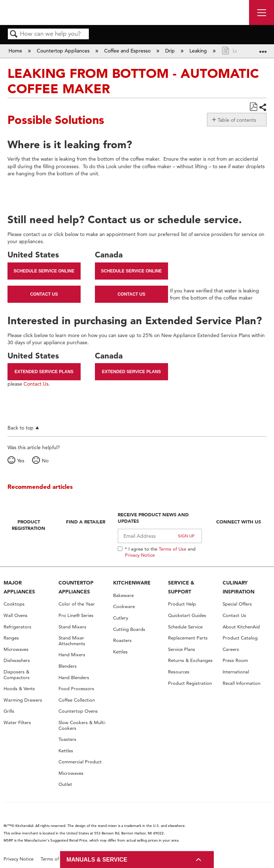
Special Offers (237, 604)
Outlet (65, 784)
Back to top (21, 428)
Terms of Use (172, 549)
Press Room (235, 660)
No (45, 461)
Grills (9, 711)
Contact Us (44, 294)
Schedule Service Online (44, 271)
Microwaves (16, 649)
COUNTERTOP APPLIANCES (76, 587)
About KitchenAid (241, 627)
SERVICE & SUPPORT (181, 587)
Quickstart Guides (187, 615)
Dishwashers (17, 660)
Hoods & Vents (19, 689)
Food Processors (76, 689)
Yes (21, 461)
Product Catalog (240, 638)
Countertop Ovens (78, 711)
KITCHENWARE (132, 583)
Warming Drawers (23, 700)
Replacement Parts (188, 638)
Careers (231, 649)
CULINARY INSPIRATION (239, 587)
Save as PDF (253, 107)
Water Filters (17, 723)
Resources (179, 672)
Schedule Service (185, 627)
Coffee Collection (77, 700)
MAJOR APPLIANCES (19, 587)
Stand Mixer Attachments (72, 641)
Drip (171, 51)
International (236, 672)
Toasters (67, 739)
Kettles (66, 751)
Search (14, 34)
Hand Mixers (72, 655)
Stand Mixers (72, 627)
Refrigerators (17, 627)
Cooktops (14, 604)
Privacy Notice (140, 555)
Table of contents (237, 120)
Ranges (11, 638)
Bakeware (123, 595)
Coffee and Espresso (128, 51)
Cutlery (121, 618)
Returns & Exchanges (190, 660)
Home (16, 51)
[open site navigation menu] (262, 12)
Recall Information (242, 683)
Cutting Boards (129, 629)
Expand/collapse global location (263, 49)
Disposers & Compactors (17, 675)
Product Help (182, 604)
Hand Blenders (74, 678)
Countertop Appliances (64, 51)
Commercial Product (80, 762)
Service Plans (182, 649)
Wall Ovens (16, 615)
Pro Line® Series (76, 615)
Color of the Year (77, 604)
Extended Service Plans (44, 372)
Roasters (122, 640)
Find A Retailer (86, 522)
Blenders (68, 666)
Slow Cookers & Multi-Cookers (82, 725)
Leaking (199, 51)
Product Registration (29, 525)
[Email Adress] (160, 536)
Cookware (124, 606)
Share (263, 107)
